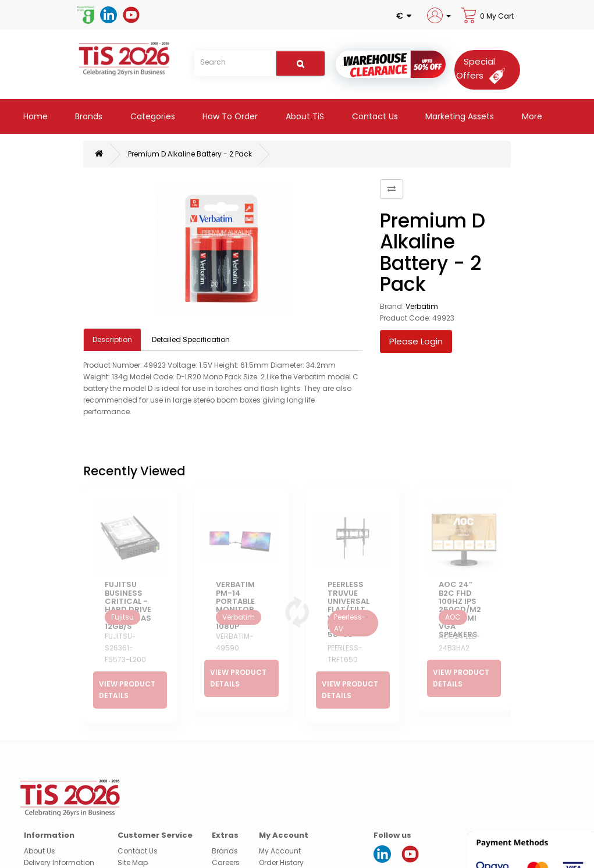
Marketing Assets (458, 116)
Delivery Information (59, 835)
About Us (40, 823)
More (531, 116)
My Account (280, 823)
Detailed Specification (191, 339)
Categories (152, 116)
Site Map (133, 835)
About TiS (304, 116)
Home (34, 116)
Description (112, 339)
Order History (281, 835)
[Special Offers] (484, 68)
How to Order (229, 116)
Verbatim (422, 306)
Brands (88, 116)
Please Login (416, 341)
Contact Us (374, 116)
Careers (226, 835)
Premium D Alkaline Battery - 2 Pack (190, 154)
